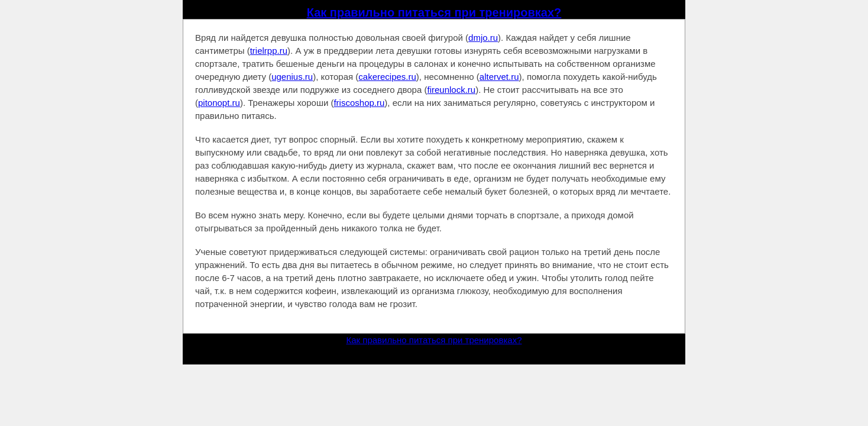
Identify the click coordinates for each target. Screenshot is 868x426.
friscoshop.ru (359, 103)
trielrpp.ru (269, 51)
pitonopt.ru (219, 103)
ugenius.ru (292, 77)
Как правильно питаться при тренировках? (434, 12)
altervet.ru (499, 77)
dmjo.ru (483, 38)
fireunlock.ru (451, 90)
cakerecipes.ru (387, 77)
